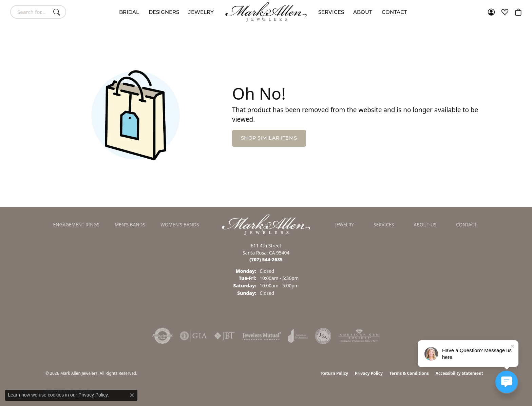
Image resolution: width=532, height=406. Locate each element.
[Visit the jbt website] (225, 336)
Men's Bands (130, 225)
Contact (394, 12)
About (363, 12)
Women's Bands (180, 225)
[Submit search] (58, 12)
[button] (491, 12)
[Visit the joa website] (298, 336)
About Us (425, 225)
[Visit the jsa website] (323, 336)
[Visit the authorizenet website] (163, 336)
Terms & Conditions (409, 373)
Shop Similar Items (269, 138)
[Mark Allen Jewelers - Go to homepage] (266, 224)
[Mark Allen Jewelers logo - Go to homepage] (266, 12)
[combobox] (30, 12)
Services (331, 12)
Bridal (129, 12)
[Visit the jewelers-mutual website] (262, 336)
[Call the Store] (266, 259)
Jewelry (201, 12)
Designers (164, 12)
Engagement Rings (77, 225)
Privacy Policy (369, 373)
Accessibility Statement (459, 373)
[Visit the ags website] (359, 336)
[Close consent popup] (132, 395)
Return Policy (335, 373)
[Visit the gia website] (193, 336)
